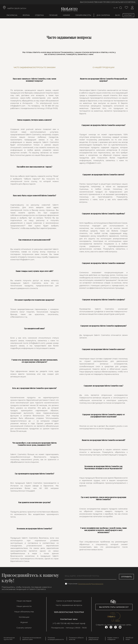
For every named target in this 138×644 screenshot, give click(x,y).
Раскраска (12, 15)
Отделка (39, 15)
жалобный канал (129, 639)
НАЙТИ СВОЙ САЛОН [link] (17, 8)
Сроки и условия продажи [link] (69, 601)
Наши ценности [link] (24, 606)
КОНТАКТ (128, 15)
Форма (26, 15)
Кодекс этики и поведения (113, 639)
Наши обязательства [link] (24, 612)
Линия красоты (83, 15)
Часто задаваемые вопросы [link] (69, 605)
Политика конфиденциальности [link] (56, 639)
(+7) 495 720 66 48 (61, 623)
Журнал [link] (24, 622)
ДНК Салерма (103, 15)
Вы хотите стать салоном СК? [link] (114, 607)
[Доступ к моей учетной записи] (132, 8)
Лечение (53, 15)
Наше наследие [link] (24, 601)
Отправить (126, 577)
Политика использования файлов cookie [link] (32, 639)
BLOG (118, 15)
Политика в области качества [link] (76, 639)
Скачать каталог (24, 628)
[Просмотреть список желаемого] (126, 8)
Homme (66, 15)
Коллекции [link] (24, 617)
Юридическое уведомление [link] (94, 639)
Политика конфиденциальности (91, 584)
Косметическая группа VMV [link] (9, 639)
